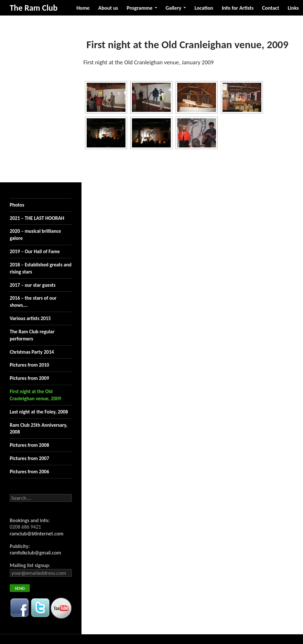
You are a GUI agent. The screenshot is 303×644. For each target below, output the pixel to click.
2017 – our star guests (33, 285)
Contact (271, 8)
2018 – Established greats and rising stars (41, 268)
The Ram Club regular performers (32, 335)
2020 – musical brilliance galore (35, 235)
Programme (140, 8)
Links (293, 8)
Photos (17, 205)
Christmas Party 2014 (32, 352)
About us (108, 8)
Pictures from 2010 (29, 365)
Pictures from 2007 (29, 458)
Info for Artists (238, 8)
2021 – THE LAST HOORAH (37, 218)
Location (204, 8)
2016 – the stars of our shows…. (33, 301)
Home (83, 8)
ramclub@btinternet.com (37, 534)
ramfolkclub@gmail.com (35, 553)
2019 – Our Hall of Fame (35, 251)
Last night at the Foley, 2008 (39, 412)
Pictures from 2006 (29, 472)
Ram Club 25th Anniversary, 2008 (39, 429)
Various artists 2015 (30, 318)
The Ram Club (34, 8)
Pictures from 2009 (29, 378)
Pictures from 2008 (29, 445)
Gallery (173, 8)
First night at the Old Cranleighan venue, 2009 (35, 395)
